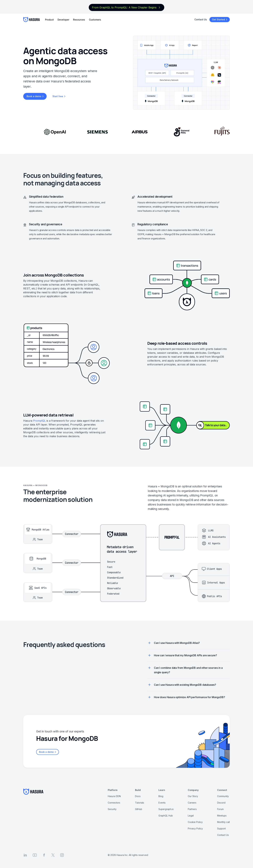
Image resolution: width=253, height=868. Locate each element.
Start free (59, 96)
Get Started (220, 20)
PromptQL (39, 421)
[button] (149, 643)
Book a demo (36, 96)
